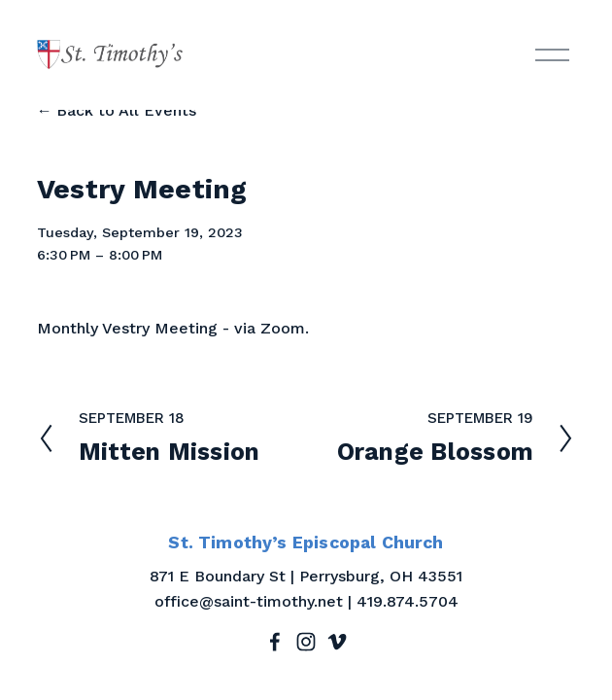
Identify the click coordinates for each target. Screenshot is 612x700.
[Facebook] (275, 642)
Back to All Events (126, 110)
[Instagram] (306, 642)
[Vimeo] (337, 642)
